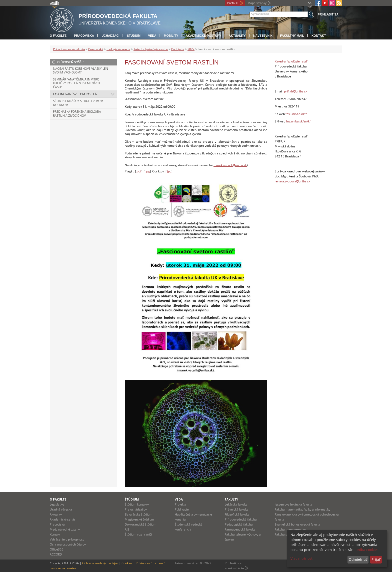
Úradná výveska (61, 509)
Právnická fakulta (237, 509)
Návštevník (263, 36)
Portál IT (233, 3)
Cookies (127, 563)
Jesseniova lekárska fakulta (293, 504)
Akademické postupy (203, 36)
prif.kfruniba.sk (296, 91)
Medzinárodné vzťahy (65, 529)
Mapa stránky (257, 3)
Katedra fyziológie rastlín (151, 49)
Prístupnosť (144, 563)
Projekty (180, 504)
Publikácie (182, 509)
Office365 (56, 549)
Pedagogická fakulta (239, 524)
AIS (127, 529)
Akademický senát (62, 519)
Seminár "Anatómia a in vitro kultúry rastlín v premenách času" (76, 83)
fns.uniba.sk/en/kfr (299, 121)
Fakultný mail (292, 36)
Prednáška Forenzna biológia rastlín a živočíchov (77, 114)
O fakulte (58, 36)
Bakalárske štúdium (138, 514)
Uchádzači (110, 36)
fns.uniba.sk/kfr (296, 114)
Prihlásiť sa (328, 14)
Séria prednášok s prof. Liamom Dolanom (78, 103)
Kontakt (319, 36)
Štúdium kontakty (137, 504)
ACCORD (56, 554)
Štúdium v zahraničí (138, 534)
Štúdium (134, 36)
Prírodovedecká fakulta (69, 49)
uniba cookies (367, 550)
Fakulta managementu (290, 529)
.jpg (147, 171)
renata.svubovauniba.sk (292, 181)
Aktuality (237, 36)
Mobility (171, 36)
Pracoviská (84, 36)
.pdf (139, 171)
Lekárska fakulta (236, 504)
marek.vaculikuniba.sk (230, 165)
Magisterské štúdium (139, 519)
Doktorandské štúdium (140, 524)
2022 (191, 49)
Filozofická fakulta (237, 514)
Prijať (376, 559)
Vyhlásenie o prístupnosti (67, 539)
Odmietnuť (358, 559)
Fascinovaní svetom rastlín (75, 94)
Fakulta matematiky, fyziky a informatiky (302, 509)
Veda (152, 36)
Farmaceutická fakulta (240, 529)
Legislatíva (57, 504)
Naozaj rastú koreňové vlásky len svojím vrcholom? (80, 71)
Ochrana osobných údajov (68, 544)
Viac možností (302, 558)
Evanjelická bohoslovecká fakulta (297, 524)
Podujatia (178, 49)
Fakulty (231, 499)
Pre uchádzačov (136, 509)
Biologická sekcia (118, 49)
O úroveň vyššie (71, 62)
